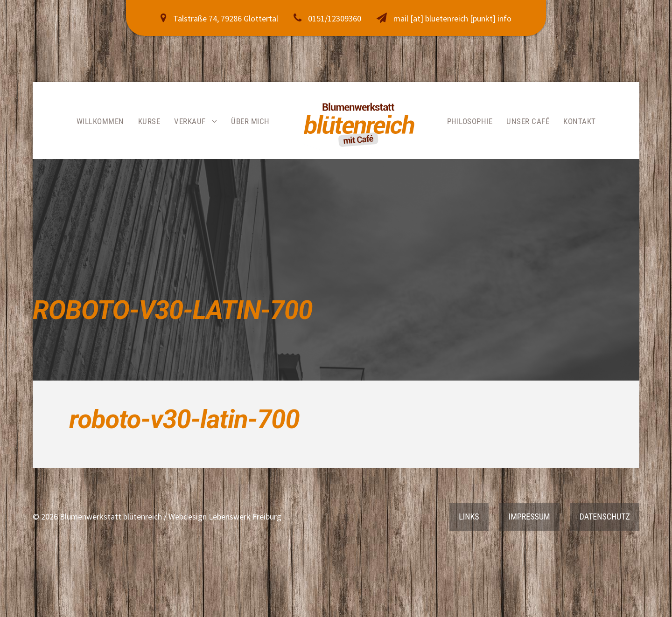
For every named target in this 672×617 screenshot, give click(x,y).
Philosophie (470, 121)
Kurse (149, 121)
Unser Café (528, 121)
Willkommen (100, 121)
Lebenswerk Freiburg (245, 516)
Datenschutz (605, 516)
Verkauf (190, 121)
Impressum (529, 516)
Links (469, 516)
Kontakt (580, 121)
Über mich (250, 121)
